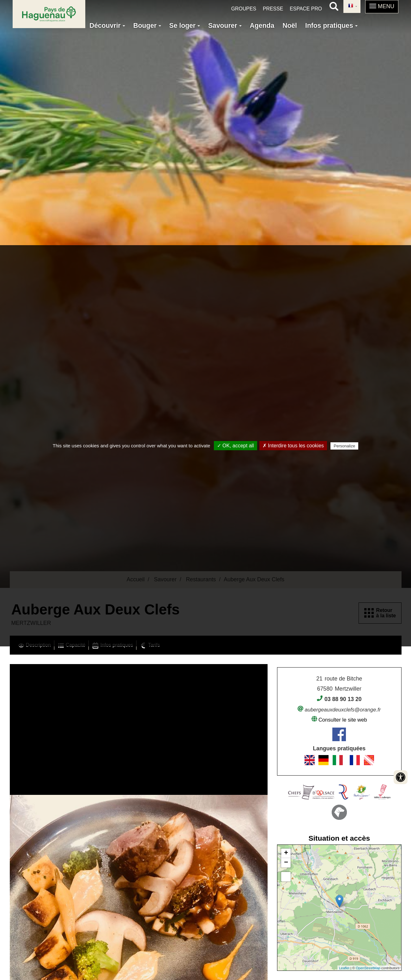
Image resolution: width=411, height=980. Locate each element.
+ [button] (286, 853)
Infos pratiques (331, 25)
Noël (290, 25)
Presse (273, 9)
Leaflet (344, 968)
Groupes (244, 9)
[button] (382, 7)
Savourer (225, 25)
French (351, 6)
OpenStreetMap (368, 968)
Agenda (262, 25)
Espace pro (306, 9)
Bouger (147, 25)
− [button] (286, 863)
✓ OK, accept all (236, 446)
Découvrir (107, 25)
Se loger (185, 25)
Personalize (344, 446)
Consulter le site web (343, 720)
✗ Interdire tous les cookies (293, 446)
